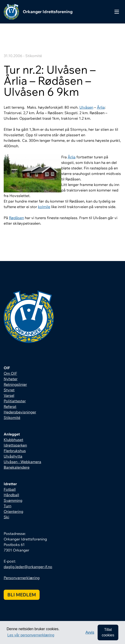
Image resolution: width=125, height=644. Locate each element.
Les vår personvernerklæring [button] (31, 635)
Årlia (101, 107)
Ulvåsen (86, 107)
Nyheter (11, 379)
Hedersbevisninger (20, 412)
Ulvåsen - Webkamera (22, 462)
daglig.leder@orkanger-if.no (28, 567)
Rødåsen (16, 218)
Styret (9, 390)
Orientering (13, 511)
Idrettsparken (15, 445)
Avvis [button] (90, 632)
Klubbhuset (13, 440)
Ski (6, 517)
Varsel (9, 395)
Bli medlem (22, 595)
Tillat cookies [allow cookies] (108, 632)
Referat (10, 406)
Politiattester (15, 401)
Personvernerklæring (22, 578)
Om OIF (10, 373)
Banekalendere (17, 467)
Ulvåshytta (13, 456)
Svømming (13, 500)
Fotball (10, 489)
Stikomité (12, 418)
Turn (7, 506)
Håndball (11, 495)
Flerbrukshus (15, 451)
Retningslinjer (15, 384)
